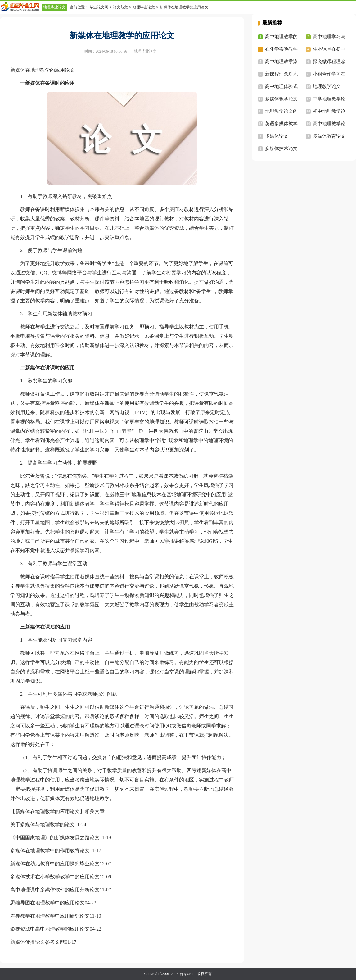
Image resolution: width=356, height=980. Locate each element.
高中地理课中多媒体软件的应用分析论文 (55, 890)
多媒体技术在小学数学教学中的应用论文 (55, 877)
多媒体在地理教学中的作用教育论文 (50, 851)
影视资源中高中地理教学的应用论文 (50, 929)
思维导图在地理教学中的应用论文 (47, 903)
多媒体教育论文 (329, 136)
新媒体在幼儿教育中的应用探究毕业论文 (55, 864)
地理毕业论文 (54, 7)
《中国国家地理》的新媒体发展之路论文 (55, 838)
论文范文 (120, 7)
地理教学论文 (327, 86)
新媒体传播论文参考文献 (38, 942)
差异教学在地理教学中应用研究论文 (50, 916)
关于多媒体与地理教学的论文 (43, 824)
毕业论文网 (99, 7)
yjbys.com (188, 974)
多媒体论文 (277, 136)
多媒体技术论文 (281, 149)
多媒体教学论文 (281, 99)
